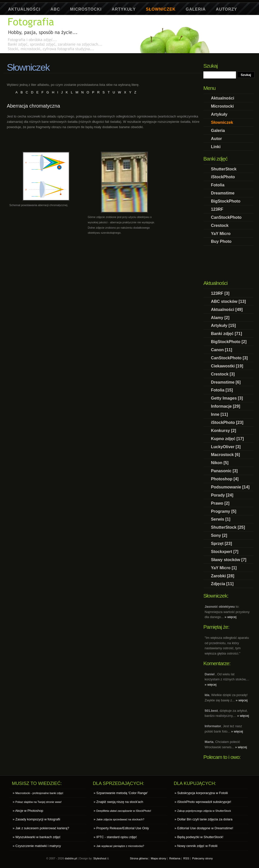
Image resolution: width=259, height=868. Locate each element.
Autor (216, 139)
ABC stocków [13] (228, 301)
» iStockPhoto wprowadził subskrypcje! (203, 802)
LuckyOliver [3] (226, 447)
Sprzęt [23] (221, 543)
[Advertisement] (99, 55)
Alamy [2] (220, 318)
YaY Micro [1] (224, 568)
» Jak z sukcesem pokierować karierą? (41, 828)
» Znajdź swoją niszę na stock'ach (118, 802)
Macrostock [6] (225, 455)
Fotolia (218, 185)
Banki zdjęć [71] (226, 333)
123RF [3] (220, 293)
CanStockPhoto (226, 217)
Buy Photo (221, 241)
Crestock (220, 225)
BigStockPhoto (226, 201)
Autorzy (226, 9)
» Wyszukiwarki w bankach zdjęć (37, 837)
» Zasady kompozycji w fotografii (36, 819)
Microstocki (86, 9)
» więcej (231, 617)
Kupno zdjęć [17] (227, 439)
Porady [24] (222, 495)
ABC (55, 9)
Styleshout (100, 858)
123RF (217, 209)
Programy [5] (224, 511)
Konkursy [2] (223, 430)
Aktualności (24, 9)
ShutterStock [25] (228, 527)
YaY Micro (221, 233)
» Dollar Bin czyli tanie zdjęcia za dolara (203, 819)
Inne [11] (219, 414)
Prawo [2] (220, 503)
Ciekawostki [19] (227, 366)
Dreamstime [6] (226, 382)
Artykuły (124, 9)
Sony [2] (219, 535)
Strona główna (139, 858)
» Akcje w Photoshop (28, 811)
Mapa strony (158, 858)
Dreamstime (223, 193)
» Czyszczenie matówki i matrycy (37, 846)
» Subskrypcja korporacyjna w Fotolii (201, 793)
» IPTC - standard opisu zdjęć (115, 837)
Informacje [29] (226, 406)
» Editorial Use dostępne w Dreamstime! (204, 828)
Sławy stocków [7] (229, 560)
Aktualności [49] (227, 309)
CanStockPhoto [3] (229, 358)
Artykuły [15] (223, 325)
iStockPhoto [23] (227, 422)
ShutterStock (224, 169)
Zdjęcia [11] (222, 584)
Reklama (175, 858)
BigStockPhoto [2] (229, 342)
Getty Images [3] (227, 398)
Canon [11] (222, 350)
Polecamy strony (203, 858)
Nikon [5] (220, 463)
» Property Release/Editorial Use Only (121, 828)
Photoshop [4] (225, 479)
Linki (216, 147)
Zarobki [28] (223, 576)
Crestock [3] (223, 374)
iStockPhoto (223, 177)
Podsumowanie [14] (230, 487)
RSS (186, 858)
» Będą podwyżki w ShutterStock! (199, 837)
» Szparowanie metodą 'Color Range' (121, 793)
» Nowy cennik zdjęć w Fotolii (196, 846)
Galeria (196, 9)
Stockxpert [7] (225, 551)
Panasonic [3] (224, 471)
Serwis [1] (221, 519)
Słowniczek (161, 9)
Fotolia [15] (222, 390)
